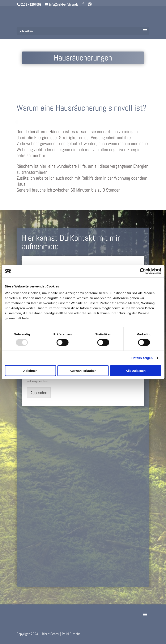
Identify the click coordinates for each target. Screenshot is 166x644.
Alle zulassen (136, 370)
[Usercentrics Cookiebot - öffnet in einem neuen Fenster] (143, 271)
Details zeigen (142, 358)
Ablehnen (30, 370)
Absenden (39, 393)
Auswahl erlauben (83, 370)
